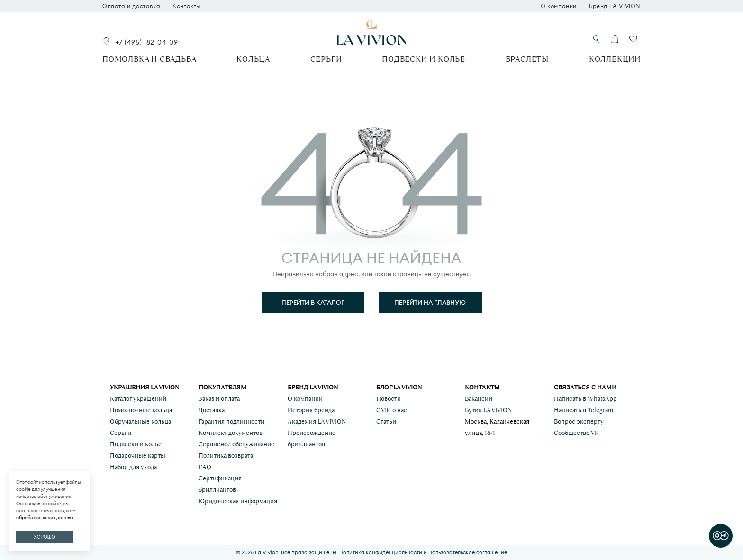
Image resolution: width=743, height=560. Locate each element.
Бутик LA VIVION (488, 410)
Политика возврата (226, 456)
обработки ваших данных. (45, 518)
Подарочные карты (138, 456)
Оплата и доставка (131, 6)
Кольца (253, 59)
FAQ (205, 467)
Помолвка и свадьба (149, 59)
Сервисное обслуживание (236, 444)
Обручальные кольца (140, 421)
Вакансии (479, 399)
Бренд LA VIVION (615, 6)
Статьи (386, 421)
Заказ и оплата (219, 399)
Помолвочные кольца (141, 410)
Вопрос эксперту (579, 421)
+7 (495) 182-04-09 (147, 42)
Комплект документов (231, 433)
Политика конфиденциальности (381, 552)
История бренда (311, 410)
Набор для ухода (133, 467)
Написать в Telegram (584, 410)
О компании (559, 6)
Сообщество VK (576, 433)
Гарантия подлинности (231, 421)
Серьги (326, 59)
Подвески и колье (424, 59)
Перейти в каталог (313, 302)
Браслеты (527, 59)
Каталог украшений (138, 399)
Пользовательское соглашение (468, 552)
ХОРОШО (44, 537)
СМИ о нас (392, 410)
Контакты (186, 6)
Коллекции (615, 59)
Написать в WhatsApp (585, 399)
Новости (389, 399)
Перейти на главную (430, 302)
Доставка (212, 410)
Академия (317, 421)
